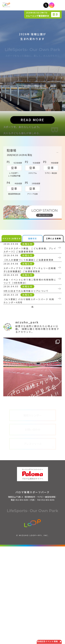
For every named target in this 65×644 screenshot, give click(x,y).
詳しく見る (53, 211)
